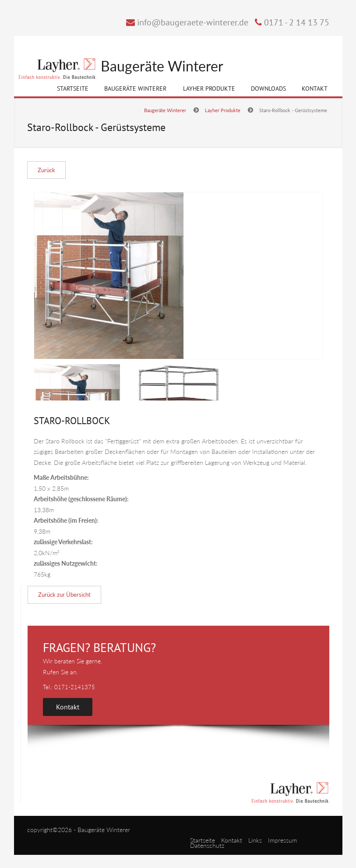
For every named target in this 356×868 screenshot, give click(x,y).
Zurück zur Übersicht (64, 595)
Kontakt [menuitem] (232, 840)
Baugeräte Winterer (162, 66)
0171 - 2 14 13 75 (297, 22)
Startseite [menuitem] (203, 840)
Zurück (46, 170)
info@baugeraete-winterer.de (193, 22)
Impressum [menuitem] (282, 840)
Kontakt (315, 89)
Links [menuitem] (255, 840)
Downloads (268, 89)
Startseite (73, 89)
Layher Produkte (209, 90)
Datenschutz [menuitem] (207, 845)
